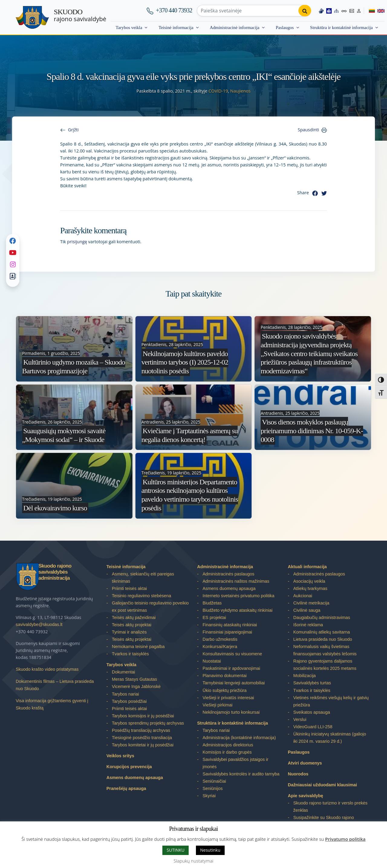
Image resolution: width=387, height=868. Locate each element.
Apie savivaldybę (306, 796)
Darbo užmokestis (220, 639)
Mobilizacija (304, 676)
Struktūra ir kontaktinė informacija (341, 28)
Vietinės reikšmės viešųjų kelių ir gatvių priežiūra (331, 701)
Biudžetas (212, 603)
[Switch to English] (380, 10)
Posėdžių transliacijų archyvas (141, 730)
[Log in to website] (359, 10)
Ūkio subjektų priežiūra (225, 690)
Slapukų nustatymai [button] (193, 861)
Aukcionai (303, 596)
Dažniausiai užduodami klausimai (322, 785)
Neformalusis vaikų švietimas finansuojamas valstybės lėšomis (325, 650)
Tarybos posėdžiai (129, 701)
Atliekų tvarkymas (310, 588)
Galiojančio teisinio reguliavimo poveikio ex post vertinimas (150, 607)
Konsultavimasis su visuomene (232, 654)
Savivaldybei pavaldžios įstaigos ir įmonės (236, 763)
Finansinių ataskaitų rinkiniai (230, 625)
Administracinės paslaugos (228, 574)
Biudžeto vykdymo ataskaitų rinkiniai (237, 610)
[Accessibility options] (344, 11)
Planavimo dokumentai (225, 676)
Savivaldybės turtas (312, 683)
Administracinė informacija (235, 28)
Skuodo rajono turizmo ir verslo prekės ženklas (330, 807)
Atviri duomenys (305, 763)
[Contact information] (352, 10)
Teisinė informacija (176, 28)
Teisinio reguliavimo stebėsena (141, 596)
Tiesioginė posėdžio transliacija (142, 738)
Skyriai (209, 796)
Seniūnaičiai (214, 781)
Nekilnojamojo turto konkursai (231, 712)
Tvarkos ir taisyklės (130, 654)
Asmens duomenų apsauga (135, 778)
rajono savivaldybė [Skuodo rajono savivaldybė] (80, 15)
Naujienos (240, 91)
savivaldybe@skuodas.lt (39, 624)
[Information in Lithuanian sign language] (321, 10)
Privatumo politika (345, 839)
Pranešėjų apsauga (126, 788)
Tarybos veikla (129, 28)
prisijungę (77, 242)
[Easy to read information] (329, 10)
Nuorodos (298, 774)
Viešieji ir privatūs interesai (228, 698)
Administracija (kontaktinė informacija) (239, 738)
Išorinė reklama (308, 625)
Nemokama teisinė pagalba (138, 647)
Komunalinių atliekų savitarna (322, 632)
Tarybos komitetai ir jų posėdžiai (143, 745)
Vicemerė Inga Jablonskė (136, 686)
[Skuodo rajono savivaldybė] (32, 17)
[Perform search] (304, 11)
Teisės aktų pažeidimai (134, 617)
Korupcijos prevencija (129, 767)
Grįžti (73, 130)
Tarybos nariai (125, 694)
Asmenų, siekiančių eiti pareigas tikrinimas (143, 578)
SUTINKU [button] (176, 850)
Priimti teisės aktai (129, 588)
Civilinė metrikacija (311, 603)
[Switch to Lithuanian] (369, 10)
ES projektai (214, 617)
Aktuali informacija (307, 567)
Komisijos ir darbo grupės (227, 752)
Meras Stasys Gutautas (135, 679)
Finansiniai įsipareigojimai (227, 632)
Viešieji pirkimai (218, 705)
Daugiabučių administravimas (322, 617)
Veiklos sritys (120, 756)
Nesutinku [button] (210, 850)
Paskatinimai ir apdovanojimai (231, 668)
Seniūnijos (213, 788)
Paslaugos (285, 28)
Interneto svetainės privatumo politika (239, 596)
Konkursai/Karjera (220, 647)
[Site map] (336, 10)
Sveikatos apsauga (312, 712)
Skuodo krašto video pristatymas (47, 669)
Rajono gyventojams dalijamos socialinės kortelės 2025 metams (325, 665)
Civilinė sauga (307, 610)
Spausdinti (308, 130)
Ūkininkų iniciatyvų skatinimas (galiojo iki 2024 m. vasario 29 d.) (330, 738)
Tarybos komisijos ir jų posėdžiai (143, 716)
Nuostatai (212, 661)
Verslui (300, 719)
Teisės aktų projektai (132, 625)
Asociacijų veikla (309, 581)
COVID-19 (218, 91)
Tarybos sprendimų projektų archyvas (148, 723)
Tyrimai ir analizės (129, 632)
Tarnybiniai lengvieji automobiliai (234, 683)
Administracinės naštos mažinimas (236, 581)
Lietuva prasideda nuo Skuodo (323, 639)
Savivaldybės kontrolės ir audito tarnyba (241, 774)
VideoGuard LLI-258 (313, 727)
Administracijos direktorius (228, 745)
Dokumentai (124, 672)
